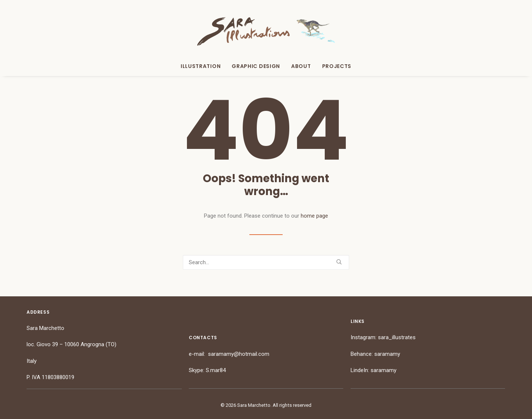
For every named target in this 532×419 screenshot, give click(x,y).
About (301, 66)
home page (314, 216)
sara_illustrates (397, 337)
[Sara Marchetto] (266, 31)
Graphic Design (256, 66)
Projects (337, 66)
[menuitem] (203, 66)
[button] (339, 262)
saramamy (387, 354)
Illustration (201, 66)
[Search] (266, 262)
